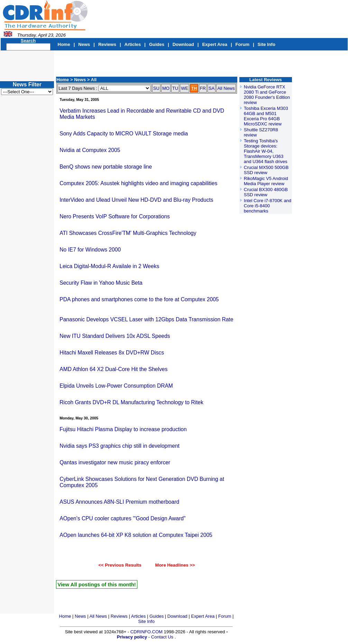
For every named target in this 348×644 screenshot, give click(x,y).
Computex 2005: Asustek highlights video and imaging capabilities (138, 183)
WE (185, 88)
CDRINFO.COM (147, 632)
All (94, 80)
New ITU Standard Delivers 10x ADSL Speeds (115, 336)
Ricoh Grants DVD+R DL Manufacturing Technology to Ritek (131, 402)
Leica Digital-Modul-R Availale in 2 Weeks (109, 266)
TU (175, 88)
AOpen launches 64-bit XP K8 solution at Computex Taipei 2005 (136, 535)
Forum (242, 44)
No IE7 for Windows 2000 (90, 250)
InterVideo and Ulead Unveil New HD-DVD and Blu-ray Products (136, 200)
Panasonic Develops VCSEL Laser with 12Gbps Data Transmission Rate (146, 319)
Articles (133, 44)
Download (183, 44)
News (84, 44)
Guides (157, 44)
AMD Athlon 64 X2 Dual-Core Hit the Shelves (113, 369)
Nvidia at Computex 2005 (90, 150)
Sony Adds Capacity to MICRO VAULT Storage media (124, 134)
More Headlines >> (172, 565)
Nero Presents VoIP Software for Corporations (115, 216)
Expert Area (215, 44)
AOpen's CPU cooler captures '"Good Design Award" (122, 518)
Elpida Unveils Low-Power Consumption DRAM (116, 386)
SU (156, 88)
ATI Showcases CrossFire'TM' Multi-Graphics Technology (128, 233)
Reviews (107, 44)
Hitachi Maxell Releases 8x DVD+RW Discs (112, 353)
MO (166, 88)
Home (64, 44)
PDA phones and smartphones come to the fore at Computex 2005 (139, 299)
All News (226, 88)
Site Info (267, 44)
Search (28, 41)
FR (203, 88)
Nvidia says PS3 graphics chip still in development (120, 446)
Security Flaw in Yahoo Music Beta (101, 283)
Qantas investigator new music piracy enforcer (115, 462)
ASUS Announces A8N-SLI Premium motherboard (119, 502)
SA (212, 88)
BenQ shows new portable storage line (106, 167)
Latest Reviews (266, 80)
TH (194, 88)
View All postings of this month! (97, 584)
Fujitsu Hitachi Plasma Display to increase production (123, 429)
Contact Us (162, 637)
